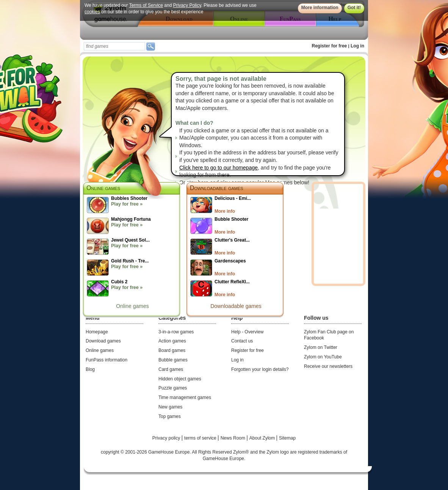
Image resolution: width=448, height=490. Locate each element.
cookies (92, 12)
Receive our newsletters (328, 366)
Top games (170, 416)
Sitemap (287, 438)
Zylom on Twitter (321, 347)
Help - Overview (247, 332)
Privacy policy (167, 438)
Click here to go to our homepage (219, 168)
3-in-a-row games (176, 332)
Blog (90, 369)
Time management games (185, 397)
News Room (234, 438)
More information (320, 8)
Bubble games (173, 360)
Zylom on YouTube (323, 357)
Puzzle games (173, 388)
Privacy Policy (187, 5)
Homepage (97, 332)
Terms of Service (146, 5)
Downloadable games (217, 188)
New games (170, 407)
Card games (171, 369)
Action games (172, 341)
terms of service (201, 438)
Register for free (330, 46)
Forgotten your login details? (260, 369)
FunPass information (107, 360)
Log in (357, 46)
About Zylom (263, 438)
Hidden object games (180, 379)
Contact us (242, 341)
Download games (103, 341)
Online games (132, 306)
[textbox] (114, 46)
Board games (172, 350)
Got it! (354, 8)
